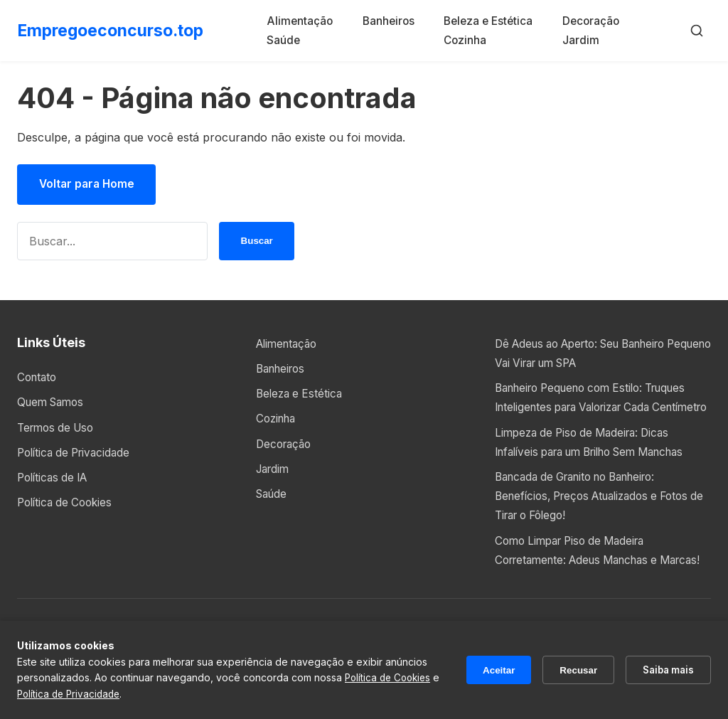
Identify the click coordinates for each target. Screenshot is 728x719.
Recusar (571, 670)
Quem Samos (53, 404)
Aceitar (488, 670)
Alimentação (311, 21)
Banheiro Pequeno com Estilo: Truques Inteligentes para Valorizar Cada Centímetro (600, 409)
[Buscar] (697, 31)
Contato (38, 379)
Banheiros (395, 21)
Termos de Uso (59, 429)
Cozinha (466, 40)
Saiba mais (665, 670)
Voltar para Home (89, 185)
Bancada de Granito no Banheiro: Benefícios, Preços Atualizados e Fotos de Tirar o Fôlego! (600, 517)
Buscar (257, 243)
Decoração (590, 21)
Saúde (294, 40)
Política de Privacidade (77, 454)
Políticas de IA (55, 479)
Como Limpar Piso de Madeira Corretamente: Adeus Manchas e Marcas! (584, 580)
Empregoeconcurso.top (115, 30)
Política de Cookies (68, 504)
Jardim (579, 40)
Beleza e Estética (491, 21)
